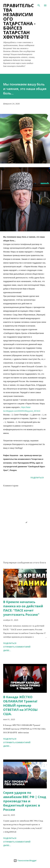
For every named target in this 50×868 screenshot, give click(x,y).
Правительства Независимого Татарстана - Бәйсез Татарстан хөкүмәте (19, 21)
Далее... (7, 650)
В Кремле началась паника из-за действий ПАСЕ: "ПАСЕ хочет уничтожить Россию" (23, 608)
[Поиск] (39, 5)
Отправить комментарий (17, 647)
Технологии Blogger (25, 861)
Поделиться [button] (37, 478)
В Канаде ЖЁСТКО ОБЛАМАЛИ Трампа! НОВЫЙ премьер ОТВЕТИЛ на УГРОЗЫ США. (20, 705)
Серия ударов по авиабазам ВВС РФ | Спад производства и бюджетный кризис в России (25, 801)
